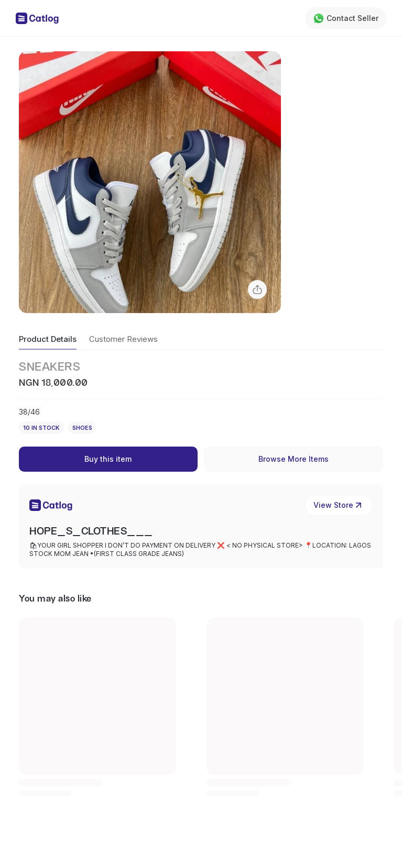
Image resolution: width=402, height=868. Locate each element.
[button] (150, 182)
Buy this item (108, 459)
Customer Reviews (123, 339)
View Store (339, 505)
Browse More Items (294, 459)
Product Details (48, 339)
